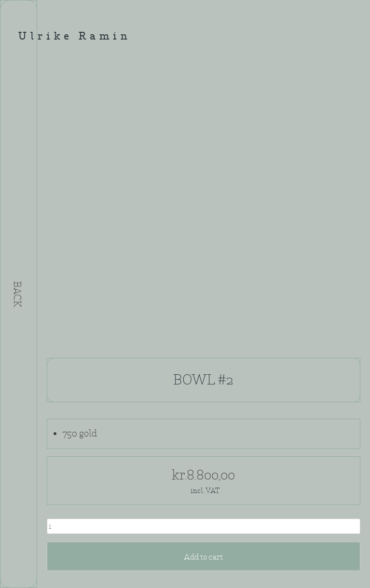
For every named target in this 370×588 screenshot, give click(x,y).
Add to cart (203, 557)
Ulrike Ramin (75, 37)
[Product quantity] (204, 526)
